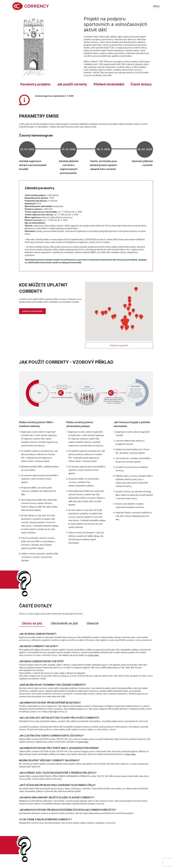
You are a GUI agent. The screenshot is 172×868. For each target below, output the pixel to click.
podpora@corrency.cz (57, 713)
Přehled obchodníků (109, 86)
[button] (122, 329)
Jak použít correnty (72, 86)
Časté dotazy (141, 86)
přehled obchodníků (32, 313)
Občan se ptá (32, 625)
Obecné (93, 625)
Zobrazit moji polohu (119, 347)
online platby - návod (106, 731)
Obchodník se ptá (64, 625)
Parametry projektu (35, 86)
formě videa (93, 657)
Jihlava (156, 7)
